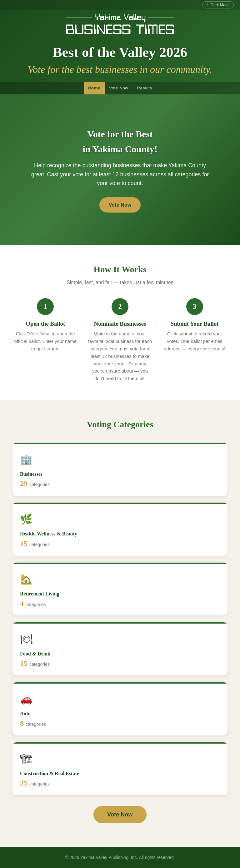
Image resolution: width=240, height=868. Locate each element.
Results (144, 88)
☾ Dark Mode (218, 5)
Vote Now (119, 88)
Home (94, 88)
